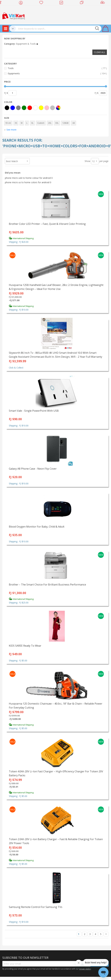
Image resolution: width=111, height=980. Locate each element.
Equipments (57, 73)
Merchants (83, 3)
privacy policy (85, 969)
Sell (103, 3)
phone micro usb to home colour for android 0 (29, 178)
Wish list (42, 3)
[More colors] (58, 108)
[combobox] (59, 29)
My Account (22, 3)
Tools (57, 68)
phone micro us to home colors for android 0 (28, 182)
